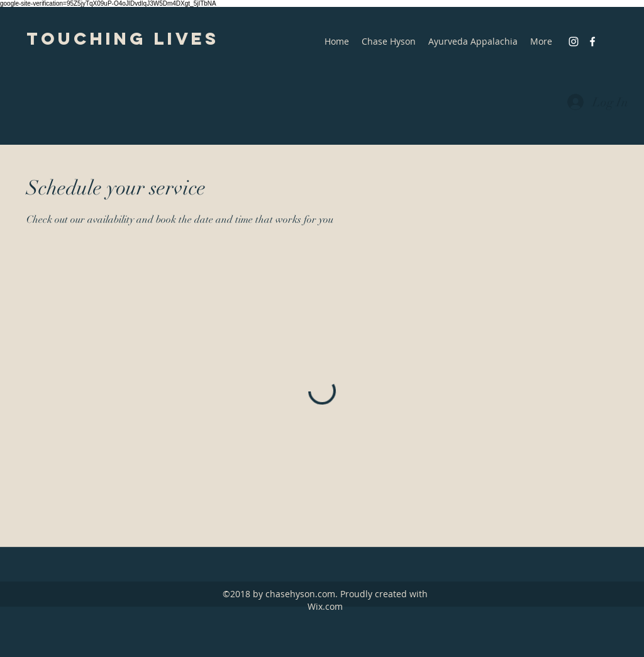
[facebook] (592, 42)
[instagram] (574, 42)
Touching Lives (123, 38)
